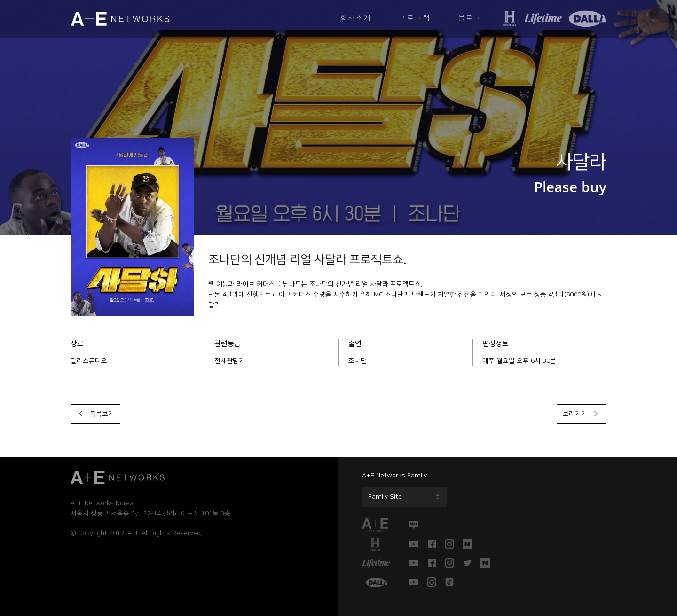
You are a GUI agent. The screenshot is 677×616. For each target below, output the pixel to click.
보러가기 (582, 414)
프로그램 (413, 19)
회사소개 (354, 19)
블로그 (470, 19)
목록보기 (95, 414)
